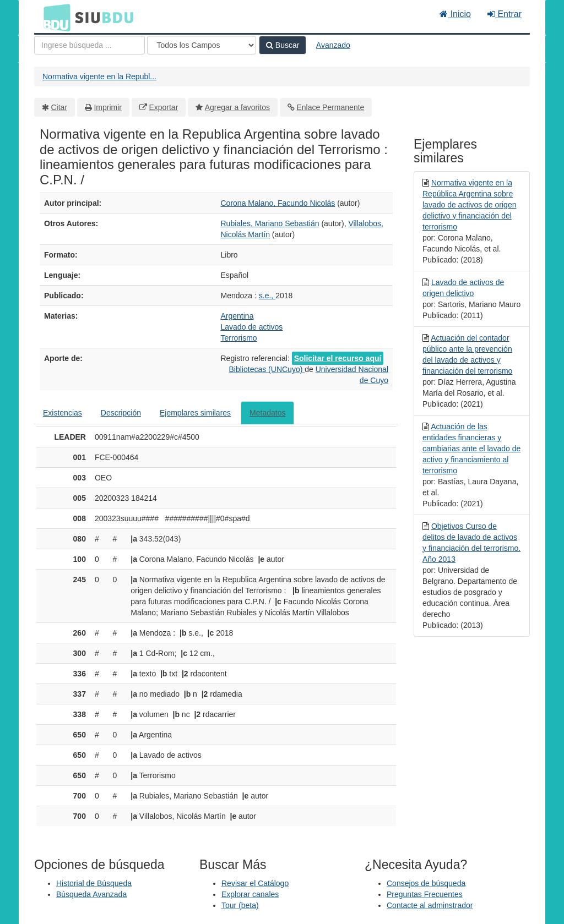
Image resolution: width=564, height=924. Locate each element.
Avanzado (333, 45)
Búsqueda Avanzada (91, 894)
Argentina (237, 316)
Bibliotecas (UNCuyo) (267, 369)
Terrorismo (239, 338)
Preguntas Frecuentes (425, 894)
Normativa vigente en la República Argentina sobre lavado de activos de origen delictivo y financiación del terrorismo (469, 205)
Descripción (121, 413)
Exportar (163, 107)
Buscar (283, 45)
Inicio (455, 14)
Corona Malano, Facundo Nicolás (278, 203)
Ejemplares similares (195, 413)
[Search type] (202, 45)
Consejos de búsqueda (426, 883)
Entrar (505, 14)
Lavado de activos (252, 327)
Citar (59, 107)
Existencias (63, 413)
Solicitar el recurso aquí (338, 358)
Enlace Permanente (330, 107)
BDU (54, 17)
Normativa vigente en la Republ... (99, 76)
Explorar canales (250, 894)
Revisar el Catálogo (255, 883)
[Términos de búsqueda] (90, 45)
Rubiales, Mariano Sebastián (270, 223)
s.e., (267, 296)
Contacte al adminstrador (430, 905)
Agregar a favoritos (237, 107)
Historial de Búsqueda (94, 883)
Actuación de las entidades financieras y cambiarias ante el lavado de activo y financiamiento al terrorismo (471, 449)
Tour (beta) (240, 905)
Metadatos (267, 413)
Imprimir (108, 107)
